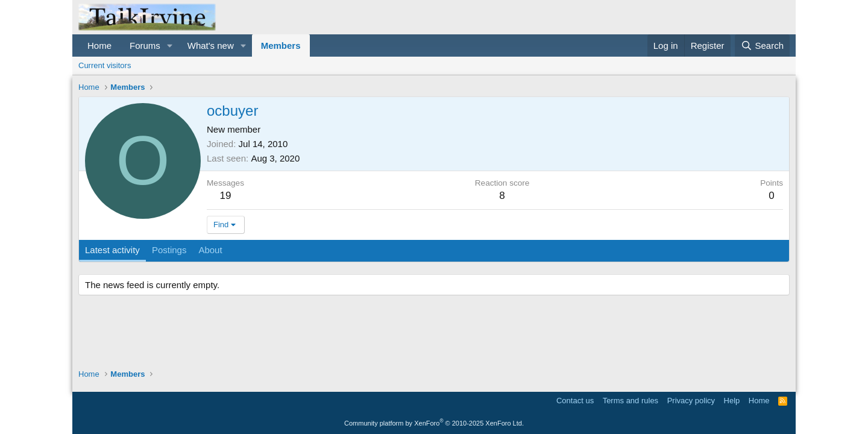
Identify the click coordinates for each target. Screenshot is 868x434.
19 (226, 196)
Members (281, 46)
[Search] (762, 46)
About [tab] (210, 250)
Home (99, 46)
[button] (170, 46)
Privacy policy (691, 401)
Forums (145, 46)
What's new (211, 46)
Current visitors (105, 65)
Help (732, 401)
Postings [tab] (169, 250)
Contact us (575, 401)
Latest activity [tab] (112, 250)
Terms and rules (631, 401)
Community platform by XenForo (434, 423)
